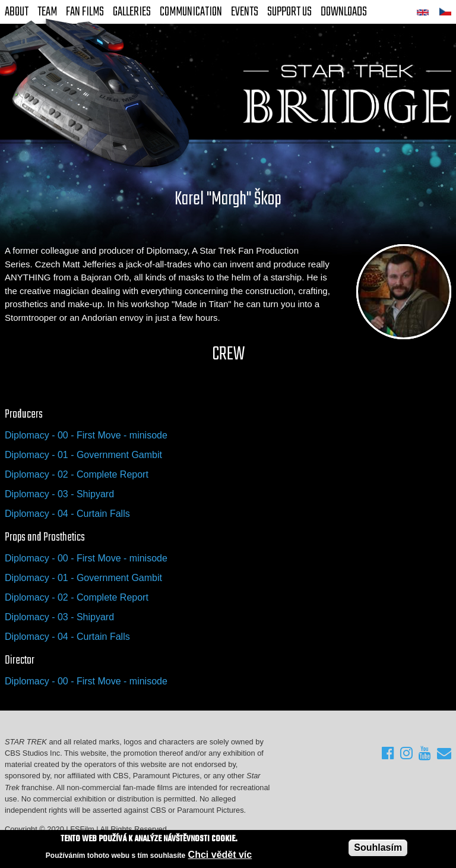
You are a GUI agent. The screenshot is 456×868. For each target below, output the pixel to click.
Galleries (132, 12)
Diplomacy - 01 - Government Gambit (83, 455)
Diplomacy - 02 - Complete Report (77, 474)
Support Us (289, 12)
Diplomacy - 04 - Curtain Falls (67, 514)
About (17, 12)
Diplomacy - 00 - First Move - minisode (86, 435)
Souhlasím (378, 848)
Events (245, 12)
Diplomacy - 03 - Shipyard (59, 494)
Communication (191, 12)
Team (47, 12)
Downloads (344, 12)
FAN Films (85, 12)
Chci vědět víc (220, 855)
